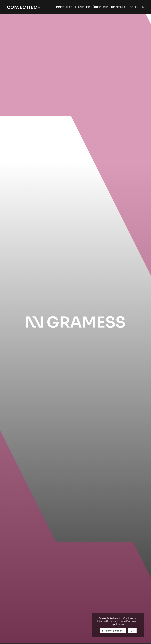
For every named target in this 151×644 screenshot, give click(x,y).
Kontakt (118, 7)
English (142, 7)
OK (132, 631)
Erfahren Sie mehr (113, 631)
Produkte (64, 7)
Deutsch (131, 7)
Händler (83, 7)
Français (137, 7)
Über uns (100, 7)
